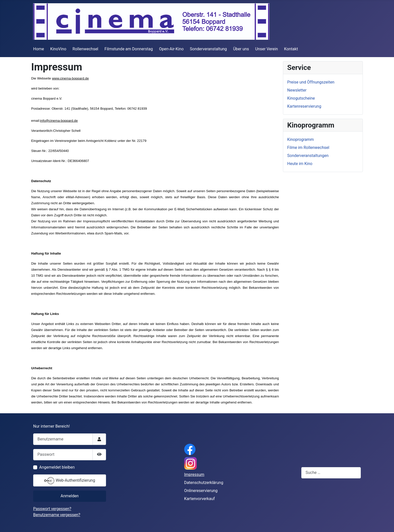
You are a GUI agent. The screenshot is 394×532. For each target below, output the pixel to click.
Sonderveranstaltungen (308, 156)
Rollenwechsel (85, 49)
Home (39, 49)
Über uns (241, 49)
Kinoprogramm (301, 139)
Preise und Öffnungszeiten (311, 82)
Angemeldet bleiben (57, 467)
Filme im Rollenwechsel (308, 148)
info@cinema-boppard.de (59, 121)
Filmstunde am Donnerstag (129, 49)
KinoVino (58, 49)
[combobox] (331, 473)
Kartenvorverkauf (200, 499)
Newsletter (297, 90)
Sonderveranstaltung (208, 49)
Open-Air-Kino (171, 49)
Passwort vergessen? (52, 509)
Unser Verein (267, 49)
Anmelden (70, 496)
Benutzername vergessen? (57, 515)
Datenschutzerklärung (204, 483)
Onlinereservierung (201, 491)
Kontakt (291, 49)
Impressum (194, 475)
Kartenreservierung (304, 106)
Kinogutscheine (301, 98)
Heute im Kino (300, 164)
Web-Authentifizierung (70, 481)
